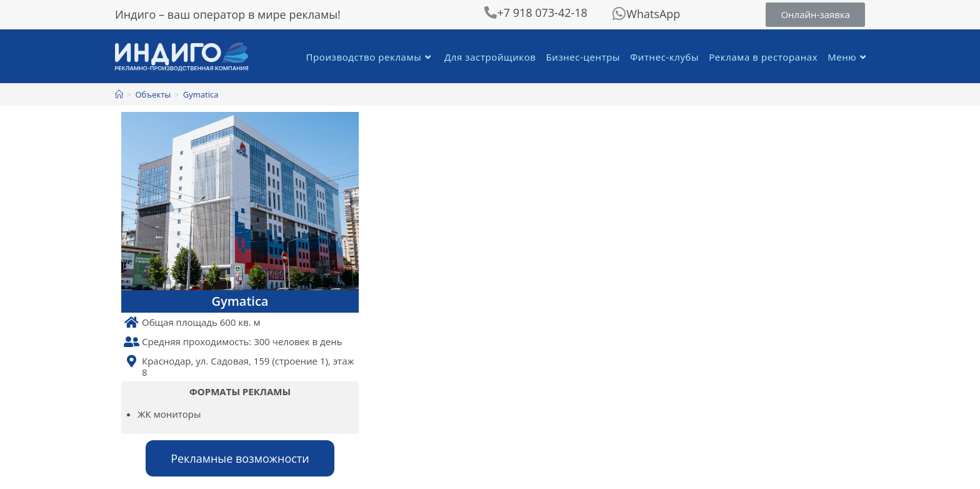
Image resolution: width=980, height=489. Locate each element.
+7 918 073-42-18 (542, 13)
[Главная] (119, 94)
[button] (815, 15)
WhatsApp (653, 14)
